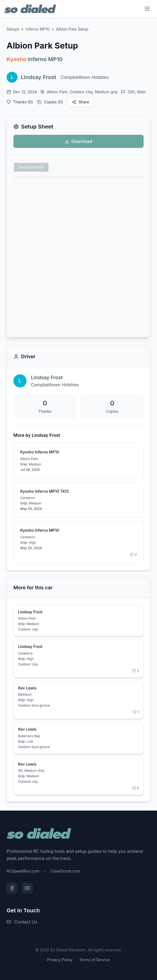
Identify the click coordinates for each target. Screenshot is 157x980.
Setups (13, 29)
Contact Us (26, 922)
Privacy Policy (60, 960)
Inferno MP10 (38, 29)
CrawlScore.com (65, 871)
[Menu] (147, 9)
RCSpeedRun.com (23, 871)
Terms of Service (95, 960)
